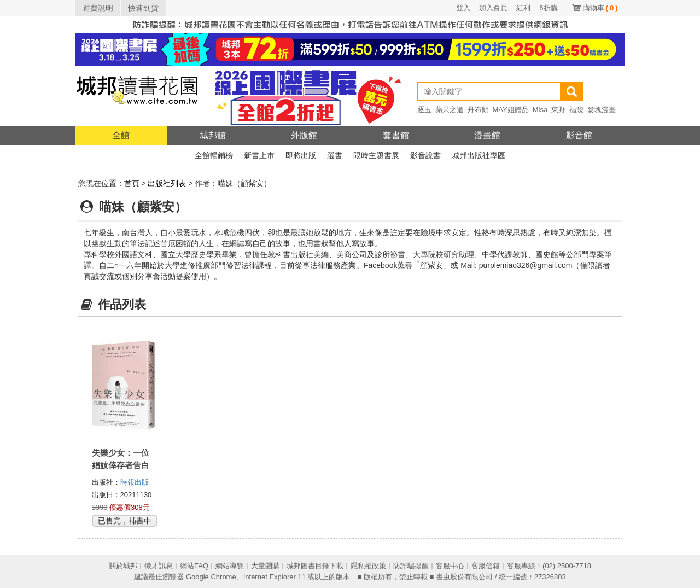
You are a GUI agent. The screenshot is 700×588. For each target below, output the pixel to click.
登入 (463, 8)
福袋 (576, 110)
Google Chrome (211, 577)
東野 (558, 110)
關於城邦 (123, 566)
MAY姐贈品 (511, 110)
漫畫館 (487, 135)
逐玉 (424, 110)
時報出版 (135, 482)
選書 (335, 155)
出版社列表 (167, 183)
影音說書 (425, 155)
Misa (540, 110)
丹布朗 (478, 110)
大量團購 (265, 566)
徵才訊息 (159, 566)
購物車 (600, 8)
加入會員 (493, 8)
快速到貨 (143, 8)
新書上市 (259, 155)
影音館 (579, 135)
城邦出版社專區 (479, 155)
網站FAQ (194, 566)
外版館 (304, 135)
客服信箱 (486, 566)
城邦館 (213, 135)
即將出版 (301, 155)
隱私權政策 (368, 566)
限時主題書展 (376, 155)
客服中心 (450, 566)
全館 (121, 135)
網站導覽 (230, 566)
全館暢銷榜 (214, 155)
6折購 (548, 8)
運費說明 (98, 8)
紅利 (523, 8)
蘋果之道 (450, 110)
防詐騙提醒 (411, 566)
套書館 (396, 135)
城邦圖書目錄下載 (315, 566)
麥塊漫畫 (602, 110)
